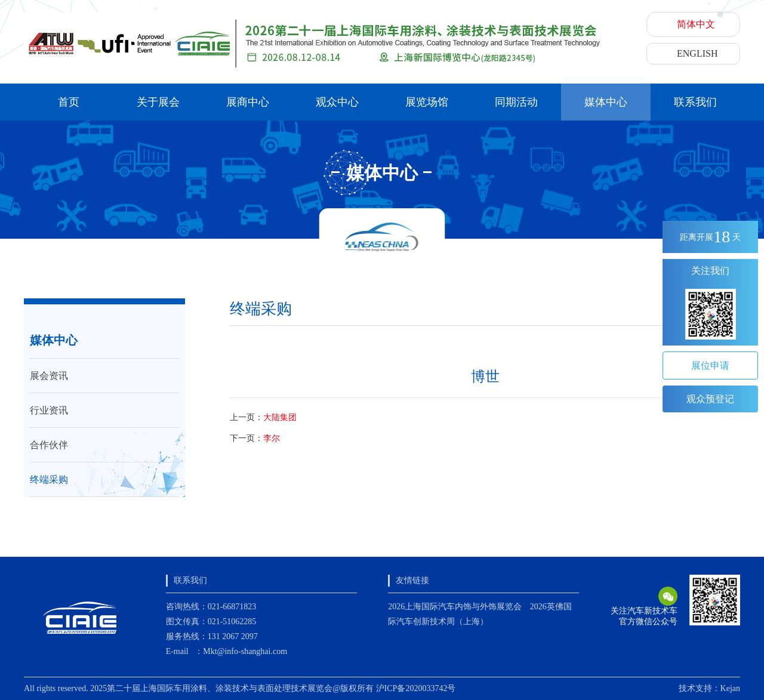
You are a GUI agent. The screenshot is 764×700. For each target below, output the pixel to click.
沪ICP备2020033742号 (416, 688)
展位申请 (710, 366)
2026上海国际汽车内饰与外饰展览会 (455, 607)
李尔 (272, 438)
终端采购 (49, 479)
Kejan (730, 688)
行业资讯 (49, 410)
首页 (69, 102)
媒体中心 (606, 102)
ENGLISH (697, 53)
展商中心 (248, 102)
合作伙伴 (49, 445)
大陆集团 (280, 417)
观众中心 (337, 102)
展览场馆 (427, 102)
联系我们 (695, 102)
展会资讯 (49, 376)
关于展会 (158, 102)
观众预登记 (710, 399)
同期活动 (516, 102)
